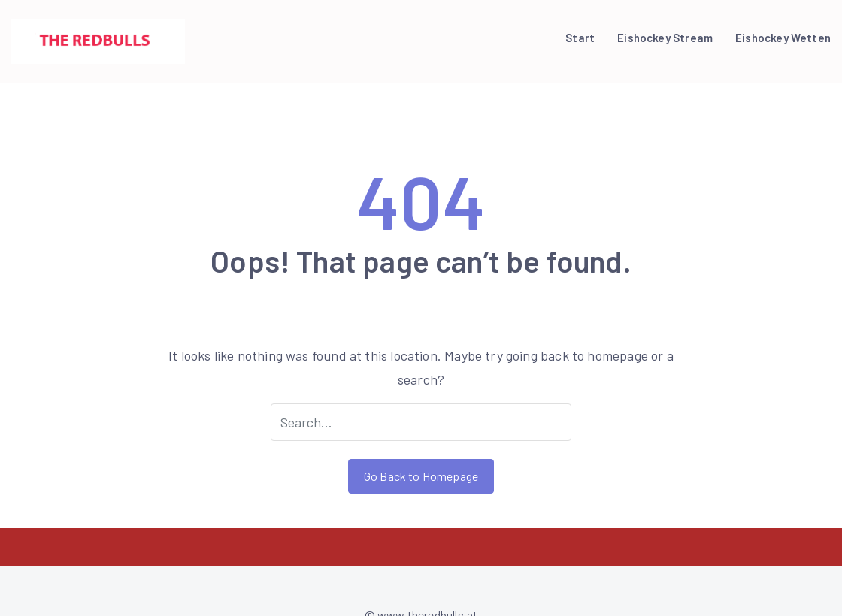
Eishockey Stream (665, 38)
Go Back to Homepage (421, 476)
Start (580, 38)
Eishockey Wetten (783, 38)
